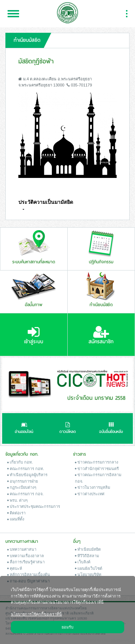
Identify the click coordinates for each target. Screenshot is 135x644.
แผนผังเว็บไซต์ (89, 568)
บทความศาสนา (22, 549)
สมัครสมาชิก (101, 335)
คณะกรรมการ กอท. (26, 469)
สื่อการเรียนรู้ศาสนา (26, 562)
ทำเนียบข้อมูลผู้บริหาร (27, 475)
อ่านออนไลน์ (24, 429)
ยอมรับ (67, 627)
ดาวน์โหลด (68, 429)
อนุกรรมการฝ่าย (22, 481)
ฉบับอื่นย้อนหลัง (111, 429)
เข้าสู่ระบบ (34, 335)
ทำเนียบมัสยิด (88, 549)
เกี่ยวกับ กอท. (20, 462)
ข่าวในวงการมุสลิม (93, 487)
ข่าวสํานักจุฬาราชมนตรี (97, 469)
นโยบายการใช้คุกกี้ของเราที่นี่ (36, 614)
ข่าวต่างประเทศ (90, 494)
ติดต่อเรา (16, 513)
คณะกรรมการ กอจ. (25, 494)
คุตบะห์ (15, 568)
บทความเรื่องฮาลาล (26, 556)
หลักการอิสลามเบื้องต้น (29, 574)
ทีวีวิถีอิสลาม (87, 556)
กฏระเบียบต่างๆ (22, 487)
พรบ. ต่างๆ (17, 500)
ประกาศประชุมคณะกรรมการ (34, 506)
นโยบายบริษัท (88, 574)
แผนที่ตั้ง (16, 519)
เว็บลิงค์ (83, 562)
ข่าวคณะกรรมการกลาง (96, 462)
